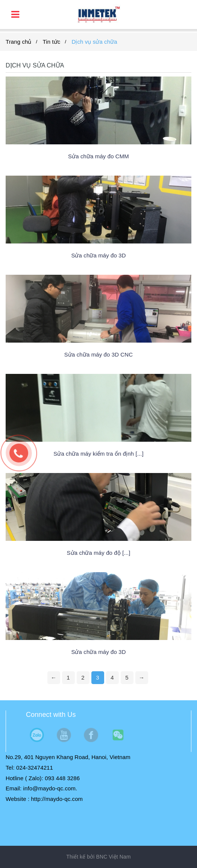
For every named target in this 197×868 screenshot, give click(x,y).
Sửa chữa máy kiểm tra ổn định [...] (98, 454)
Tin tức (52, 42)
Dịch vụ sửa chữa (94, 42)
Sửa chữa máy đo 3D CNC (98, 354)
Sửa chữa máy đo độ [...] (99, 553)
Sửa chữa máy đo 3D (98, 255)
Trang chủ (19, 42)
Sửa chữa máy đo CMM (98, 156)
